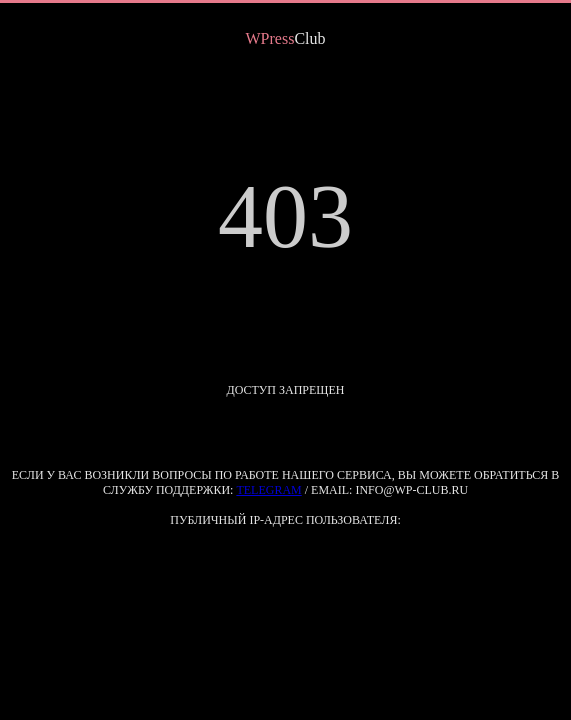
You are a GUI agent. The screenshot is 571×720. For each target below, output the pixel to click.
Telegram (268, 490)
